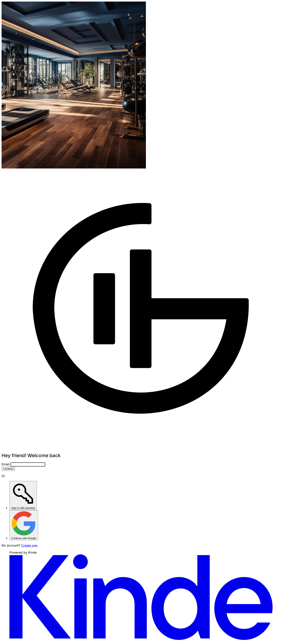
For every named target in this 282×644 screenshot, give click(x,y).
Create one (29, 545)
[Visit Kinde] (141, 639)
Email (6, 464)
